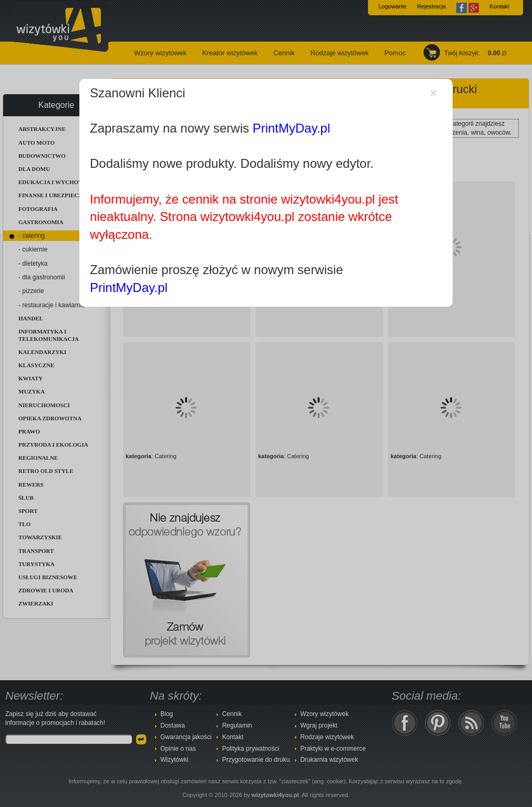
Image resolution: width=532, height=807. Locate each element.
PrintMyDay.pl (291, 128)
